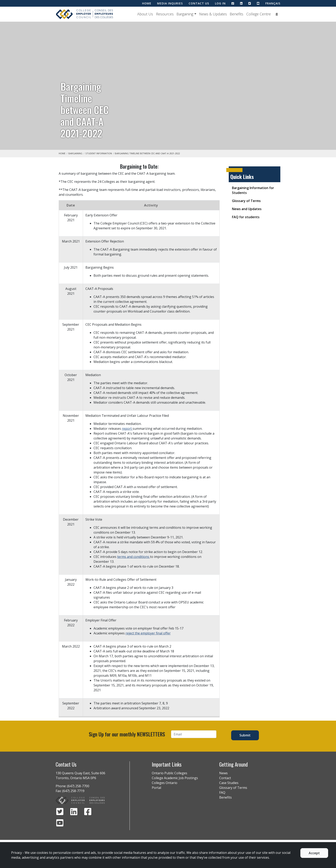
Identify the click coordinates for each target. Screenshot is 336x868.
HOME (147, 3)
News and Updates (247, 209)
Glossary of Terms (246, 201)
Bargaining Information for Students (253, 190)
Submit (245, 735)
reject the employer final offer (148, 633)
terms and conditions (134, 557)
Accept (314, 853)
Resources (165, 14)
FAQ (222, 792)
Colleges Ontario (165, 783)
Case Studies (229, 783)
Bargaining (185, 14)
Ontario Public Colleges (170, 773)
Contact (225, 778)
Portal (156, 788)
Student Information (99, 153)
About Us (145, 14)
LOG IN (220, 3)
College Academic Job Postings (175, 778)
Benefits (237, 14)
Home (62, 153)
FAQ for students (246, 217)
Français (273, 3)
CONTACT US (199, 3)
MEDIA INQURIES (170, 3)
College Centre (259, 14)
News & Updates (213, 14)
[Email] (194, 734)
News (223, 773)
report (127, 429)
